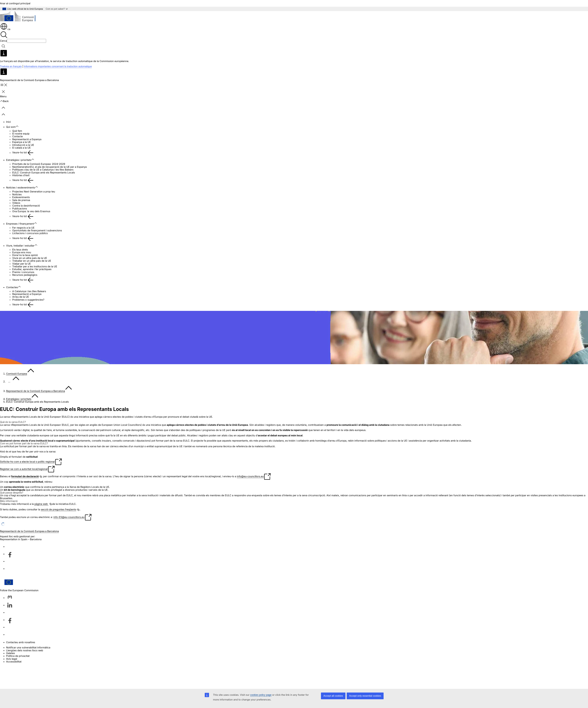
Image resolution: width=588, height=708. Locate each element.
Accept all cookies (333, 696)
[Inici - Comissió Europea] (22, 17)
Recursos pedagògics (25, 275)
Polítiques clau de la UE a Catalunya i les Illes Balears (43, 170)
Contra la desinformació (26, 206)
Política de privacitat (18, 656)
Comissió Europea (17, 374)
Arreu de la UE (21, 297)
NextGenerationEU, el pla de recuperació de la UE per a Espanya (49, 167)
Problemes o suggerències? (28, 300)
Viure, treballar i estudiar (20, 246)
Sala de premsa (21, 200)
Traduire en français (11, 66)
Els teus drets (20, 250)
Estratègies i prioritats (19, 160)
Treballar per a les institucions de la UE (35, 266)
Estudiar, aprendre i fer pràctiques (32, 269)
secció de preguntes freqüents (58, 509)
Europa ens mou (22, 252)
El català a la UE (21, 148)
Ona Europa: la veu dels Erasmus (31, 211)
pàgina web (41, 504)
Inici (8, 122)
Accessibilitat (14, 662)
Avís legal (12, 659)
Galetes (10, 653)
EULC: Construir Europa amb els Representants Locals (44, 173)
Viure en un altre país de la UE (30, 258)
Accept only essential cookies (365, 696)
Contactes (12, 287)
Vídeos (16, 203)
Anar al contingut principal (15, 3)
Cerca (3, 41)
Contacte (18, 136)
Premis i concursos (23, 272)
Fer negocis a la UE (23, 228)
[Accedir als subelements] (19, 126)
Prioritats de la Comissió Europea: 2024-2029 (39, 164)
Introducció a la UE (23, 145)
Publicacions (20, 209)
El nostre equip (21, 134)
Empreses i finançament (20, 224)
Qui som (11, 127)
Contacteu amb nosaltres (21, 642)
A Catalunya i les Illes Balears (29, 291)
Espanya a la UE (22, 142)
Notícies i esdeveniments (21, 188)
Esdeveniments (21, 197)
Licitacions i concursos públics (30, 233)
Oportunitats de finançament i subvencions (37, 230)
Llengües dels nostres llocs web (25, 650)
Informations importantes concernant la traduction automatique (58, 66)
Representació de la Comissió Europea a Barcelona (36, 391)
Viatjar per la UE (22, 264)
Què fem (17, 131)
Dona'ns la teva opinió (25, 255)
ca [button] (5, 29)
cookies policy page (261, 695)
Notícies (17, 194)
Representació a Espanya (27, 139)
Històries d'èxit (21, 175)
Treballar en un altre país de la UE (32, 261)
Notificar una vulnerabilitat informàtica (28, 647)
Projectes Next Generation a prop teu (34, 192)
